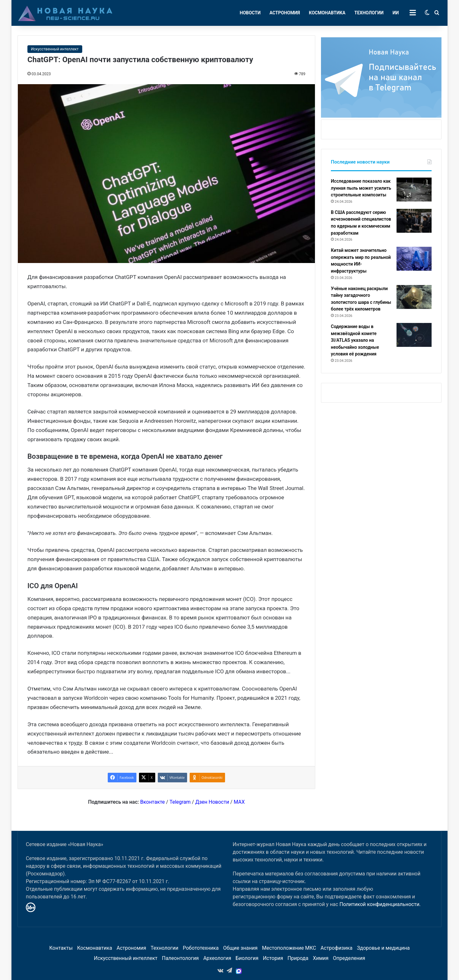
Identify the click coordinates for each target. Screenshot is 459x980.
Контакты (61, 948)
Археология (217, 958)
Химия (321, 958)
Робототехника (201, 948)
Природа (298, 958)
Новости (250, 13)
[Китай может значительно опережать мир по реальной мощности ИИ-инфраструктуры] (414, 259)
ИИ (396, 13)
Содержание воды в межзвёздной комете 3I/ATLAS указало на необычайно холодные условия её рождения (355, 340)
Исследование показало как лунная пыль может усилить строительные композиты (361, 188)
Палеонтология (180, 958)
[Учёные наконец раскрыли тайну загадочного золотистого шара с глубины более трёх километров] (414, 297)
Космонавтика (327, 13)
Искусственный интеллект (55, 49)
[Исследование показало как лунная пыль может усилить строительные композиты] (414, 190)
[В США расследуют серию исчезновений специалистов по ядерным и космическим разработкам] (414, 221)
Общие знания (240, 948)
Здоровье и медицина (383, 948)
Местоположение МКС (289, 948)
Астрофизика (337, 948)
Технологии (369, 13)
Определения (349, 958)
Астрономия (285, 13)
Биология (247, 958)
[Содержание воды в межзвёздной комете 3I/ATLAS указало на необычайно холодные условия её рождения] (414, 335)
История (273, 958)
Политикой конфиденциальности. (380, 904)
